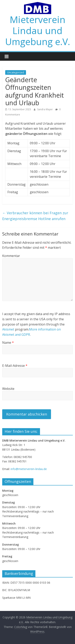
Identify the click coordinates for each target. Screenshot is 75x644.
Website (8, 389)
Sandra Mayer (45, 109)
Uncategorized (16, 72)
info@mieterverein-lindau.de (29, 469)
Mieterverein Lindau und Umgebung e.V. (38, 30)
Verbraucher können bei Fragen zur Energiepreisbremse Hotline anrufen (35, 216)
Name (8, 343)
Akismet (8, 329)
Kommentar (11, 256)
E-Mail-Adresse (15, 366)
